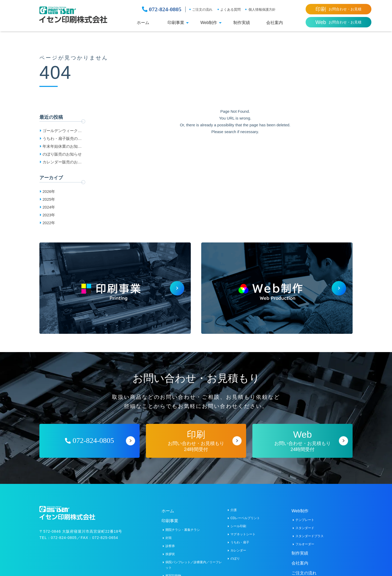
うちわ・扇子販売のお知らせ (62, 139)
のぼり (235, 559)
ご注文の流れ (202, 10)
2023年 (49, 215)
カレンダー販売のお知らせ (62, 163)
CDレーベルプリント (245, 518)
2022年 (49, 223)
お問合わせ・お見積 (338, 9)
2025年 (49, 199)
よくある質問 (230, 10)
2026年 (49, 191)
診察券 (170, 546)
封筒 (169, 538)
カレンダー (238, 550)
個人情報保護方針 (262, 10)
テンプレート (305, 520)
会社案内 (275, 23)
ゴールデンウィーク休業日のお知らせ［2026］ (62, 132)
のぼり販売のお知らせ (62, 154)
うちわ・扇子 (240, 542)
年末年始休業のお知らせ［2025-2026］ (62, 147)
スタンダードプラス (310, 536)
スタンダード (305, 528)
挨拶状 (170, 554)
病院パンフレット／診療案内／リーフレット (194, 565)
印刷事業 (176, 23)
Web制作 (209, 23)
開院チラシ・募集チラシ (183, 530)
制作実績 (242, 23)
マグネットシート (243, 534)
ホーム (143, 23)
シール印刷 (238, 526)
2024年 (49, 207)
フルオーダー (305, 544)
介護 (234, 510)
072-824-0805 (162, 9)
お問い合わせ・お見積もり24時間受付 (196, 441)
